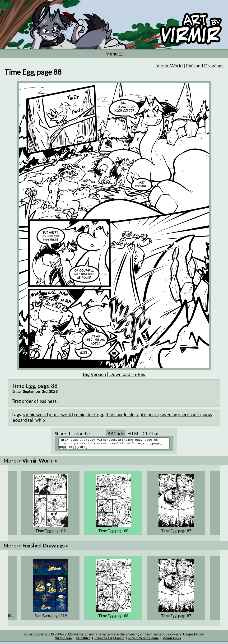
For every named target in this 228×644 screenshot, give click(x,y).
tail (31, 420)
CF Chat (151, 433)
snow (207, 415)
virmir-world (36, 415)
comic (79, 415)
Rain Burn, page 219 (51, 618)
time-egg (95, 415)
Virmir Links (172, 640)
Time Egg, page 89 (50, 533)
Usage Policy (193, 636)
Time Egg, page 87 (176, 533)
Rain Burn (83, 640)
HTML (134, 433)
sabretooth (189, 415)
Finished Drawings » (45, 548)
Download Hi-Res (127, 374)
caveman (168, 415)
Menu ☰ (114, 54)
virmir (55, 415)
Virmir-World (170, 66)
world (67, 415)
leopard (19, 420)
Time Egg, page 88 (113, 533)
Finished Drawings (205, 66)
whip (40, 420)
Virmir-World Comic (144, 640)
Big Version (94, 374)
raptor (142, 415)
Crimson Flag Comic (109, 640)
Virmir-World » (40, 463)
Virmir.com (63, 640)
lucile (129, 415)
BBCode (116, 433)
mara (154, 415)
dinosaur (114, 415)
